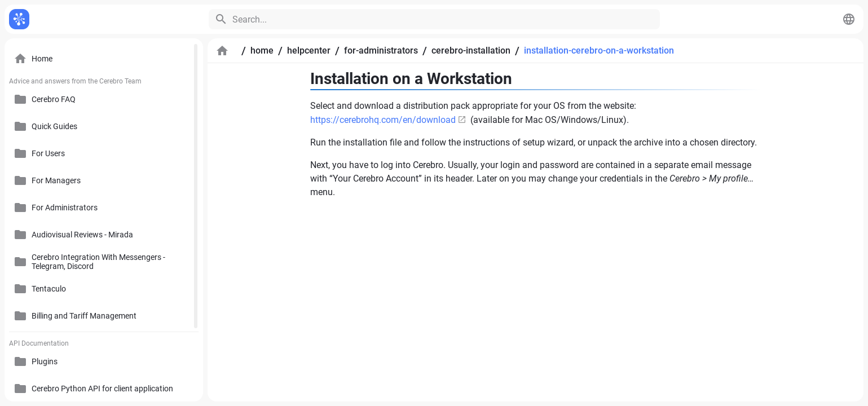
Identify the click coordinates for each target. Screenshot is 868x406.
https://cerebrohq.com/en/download (383, 120)
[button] (849, 19)
